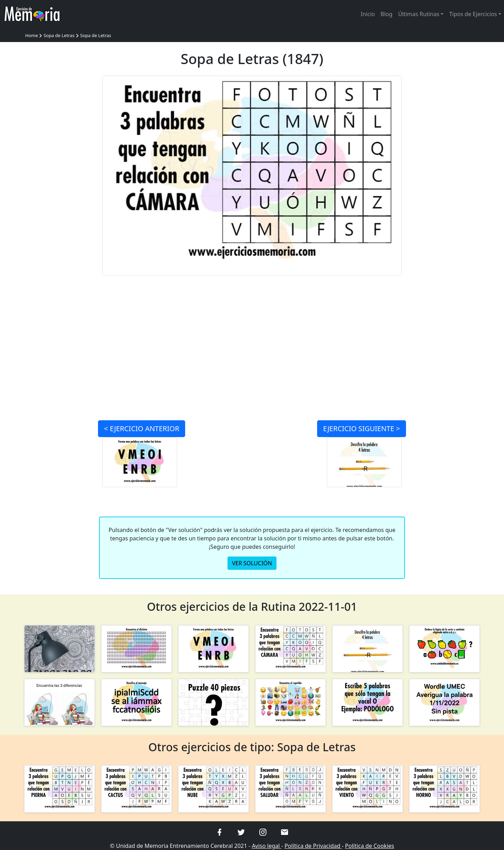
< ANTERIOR (142, 429)
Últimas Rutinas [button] (419, 14)
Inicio (368, 14)
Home (31, 35)
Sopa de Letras (59, 35)
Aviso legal (266, 846)
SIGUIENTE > (362, 429)
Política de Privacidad (313, 846)
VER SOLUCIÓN (252, 563)
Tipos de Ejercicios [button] (473, 14)
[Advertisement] (59, 181)
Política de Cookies (370, 846)
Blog (386, 14)
